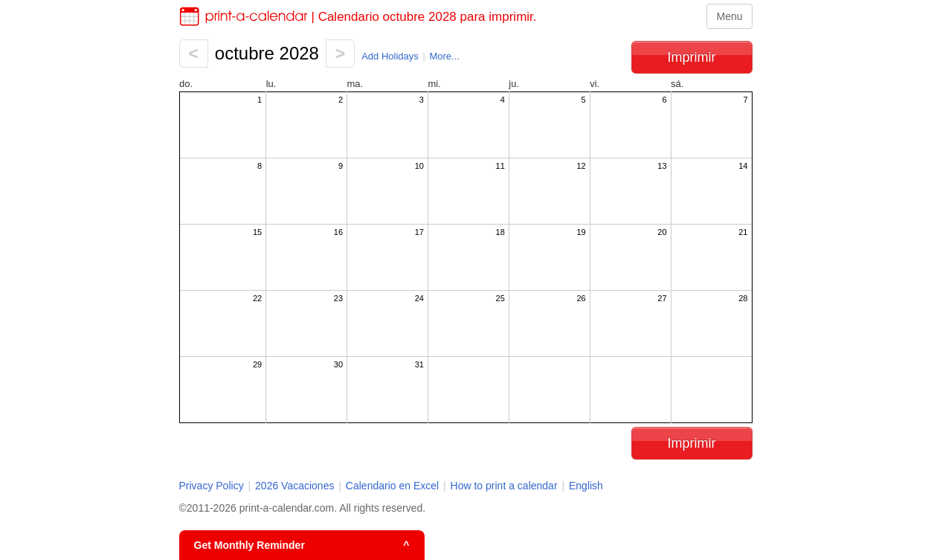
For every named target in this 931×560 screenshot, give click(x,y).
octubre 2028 (267, 53)
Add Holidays (390, 56)
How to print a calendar (504, 486)
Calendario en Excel (394, 486)
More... (444, 56)
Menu (729, 16)
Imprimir (692, 57)
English (586, 486)
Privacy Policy (212, 486)
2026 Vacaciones (294, 486)
